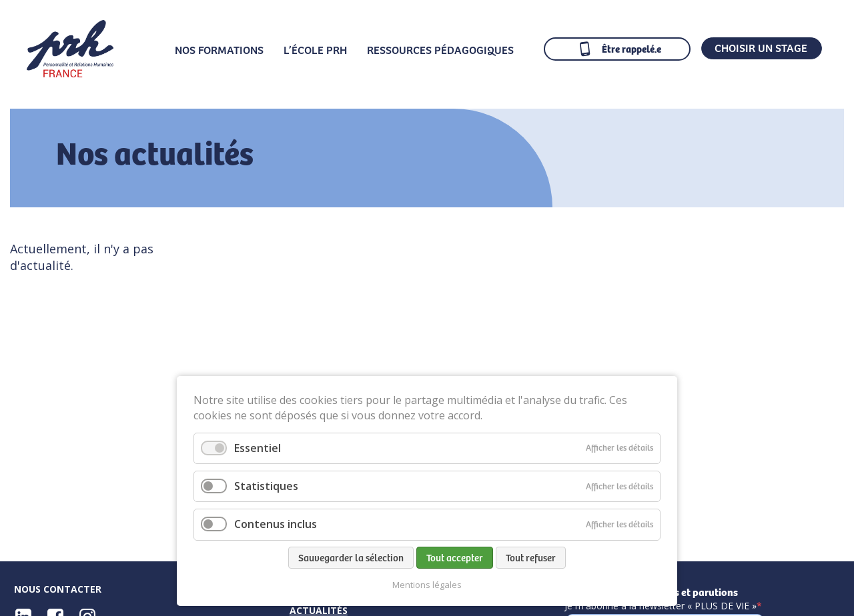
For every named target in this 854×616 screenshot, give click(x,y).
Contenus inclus (276, 524)
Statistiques (266, 486)
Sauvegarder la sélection (351, 557)
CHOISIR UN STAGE (761, 47)
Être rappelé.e (631, 48)
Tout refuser (531, 557)
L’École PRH (315, 49)
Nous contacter (58, 589)
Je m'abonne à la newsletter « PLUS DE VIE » (663, 606)
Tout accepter (455, 557)
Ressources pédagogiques (440, 49)
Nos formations (219, 49)
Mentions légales (427, 585)
